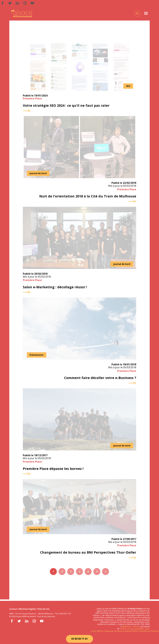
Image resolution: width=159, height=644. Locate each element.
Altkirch (100, 631)
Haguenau (109, 631)
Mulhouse (127, 627)
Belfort (136, 631)
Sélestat (128, 631)
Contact (14, 609)
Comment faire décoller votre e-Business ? (100, 379)
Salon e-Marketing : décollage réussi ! (55, 288)
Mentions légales (28, 609)
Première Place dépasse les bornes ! (53, 470)
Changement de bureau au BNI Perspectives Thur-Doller (87, 554)
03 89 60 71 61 (79, 639)
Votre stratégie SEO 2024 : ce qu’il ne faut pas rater (67, 106)
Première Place (32, 99)
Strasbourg (119, 631)
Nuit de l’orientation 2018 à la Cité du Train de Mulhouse (87, 197)
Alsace (136, 627)
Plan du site (44, 609)
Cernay (130, 629)
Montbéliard (145, 631)
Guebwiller (139, 629)
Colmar (123, 629)
